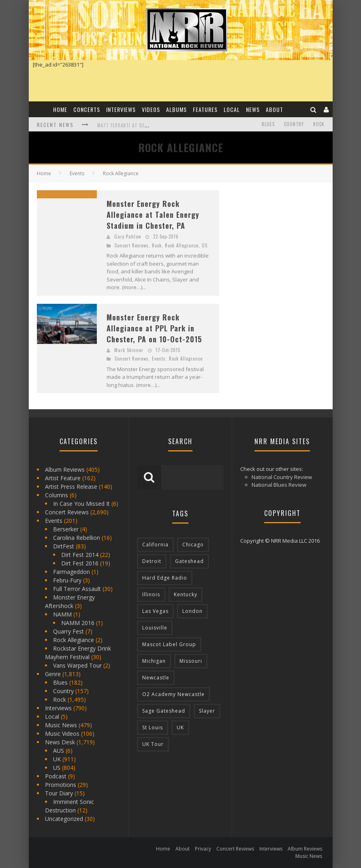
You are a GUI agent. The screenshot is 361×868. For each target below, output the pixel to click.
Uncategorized (64, 819)
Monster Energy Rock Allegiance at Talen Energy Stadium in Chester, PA (153, 215)
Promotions (61, 785)
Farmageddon (72, 572)
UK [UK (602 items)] (180, 727)
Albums (176, 109)
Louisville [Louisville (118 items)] (155, 628)
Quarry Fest (68, 631)
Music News (61, 725)
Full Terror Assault (77, 589)
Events (159, 359)
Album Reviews (65, 469)
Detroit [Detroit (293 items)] (152, 561)
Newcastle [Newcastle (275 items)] (156, 678)
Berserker (66, 529)
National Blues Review (279, 485)
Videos (151, 109)
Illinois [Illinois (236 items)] (151, 594)
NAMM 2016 (78, 623)
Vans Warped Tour (77, 665)
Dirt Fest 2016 (80, 563)
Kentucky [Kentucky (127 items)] (186, 594)
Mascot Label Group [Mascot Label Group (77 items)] (169, 644)
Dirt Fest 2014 (80, 555)
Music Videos (62, 734)
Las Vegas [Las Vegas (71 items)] (155, 611)
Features (205, 109)
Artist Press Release (71, 487)
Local (232, 109)
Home (60, 109)
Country (294, 124)
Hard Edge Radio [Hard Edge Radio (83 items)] (165, 578)
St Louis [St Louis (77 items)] (153, 727)
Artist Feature (63, 478)
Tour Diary (59, 793)
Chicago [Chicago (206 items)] (193, 545)
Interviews (121, 109)
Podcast (56, 776)
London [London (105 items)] (192, 611)
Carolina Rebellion (77, 538)
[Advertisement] (288, 241)
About (274, 109)
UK (57, 759)
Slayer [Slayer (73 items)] (207, 711)
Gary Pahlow (128, 236)
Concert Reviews (132, 245)
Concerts (87, 109)
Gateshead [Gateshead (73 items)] (189, 561)
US (205, 245)
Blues (268, 124)
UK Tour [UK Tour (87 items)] (153, 744)
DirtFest (64, 546)
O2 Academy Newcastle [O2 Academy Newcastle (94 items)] (173, 694)
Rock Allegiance (182, 245)
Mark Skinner (129, 350)
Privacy (203, 849)
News (253, 109)
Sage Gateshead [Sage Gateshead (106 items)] (164, 711)
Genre (53, 674)
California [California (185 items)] (155, 545)
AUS (59, 751)
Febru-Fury (67, 580)
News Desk (60, 742)
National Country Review (282, 477)
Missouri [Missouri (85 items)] (191, 661)
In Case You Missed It (81, 504)
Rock (319, 124)
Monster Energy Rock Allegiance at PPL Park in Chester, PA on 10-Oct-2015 (154, 328)
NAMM (62, 614)
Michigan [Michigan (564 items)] (154, 661)
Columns (57, 495)
